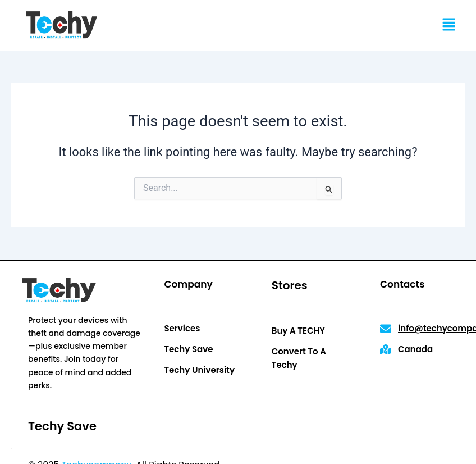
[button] (448, 25)
